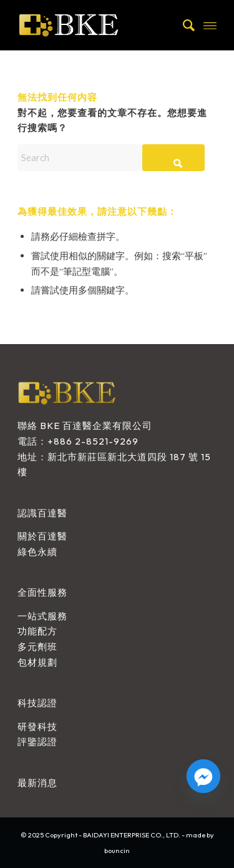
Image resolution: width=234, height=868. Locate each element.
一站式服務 (42, 616)
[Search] (183, 25)
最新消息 (37, 783)
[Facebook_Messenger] (203, 776)
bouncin (117, 851)
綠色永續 (37, 552)
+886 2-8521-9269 (93, 441)
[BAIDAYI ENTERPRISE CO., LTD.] (97, 25)
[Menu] (210, 25)
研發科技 (37, 727)
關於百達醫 (42, 536)
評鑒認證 (37, 742)
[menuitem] (183, 25)
